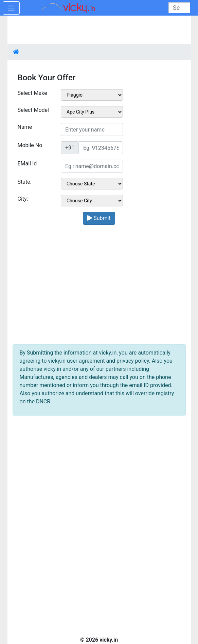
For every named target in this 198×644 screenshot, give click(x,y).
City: (23, 199)
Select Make (32, 93)
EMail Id (27, 164)
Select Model (33, 110)
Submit (99, 218)
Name (25, 127)
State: (25, 182)
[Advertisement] (99, 283)
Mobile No (30, 145)
